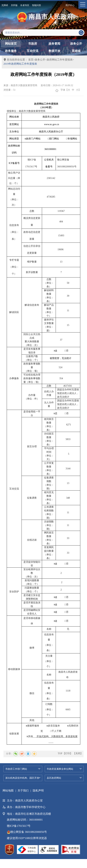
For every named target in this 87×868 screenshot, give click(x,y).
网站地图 (8, 791)
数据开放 (54, 51)
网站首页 (11, 44)
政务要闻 (54, 44)
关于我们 (23, 791)
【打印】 (68, 753)
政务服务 (11, 51)
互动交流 (33, 51)
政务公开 (76, 44)
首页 (31, 60)
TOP (60, 753)
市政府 (33, 44)
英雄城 (76, 51)
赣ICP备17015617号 (19, 826)
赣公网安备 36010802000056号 (27, 832)
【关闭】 (78, 753)
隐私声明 (38, 791)
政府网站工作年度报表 (60, 60)
